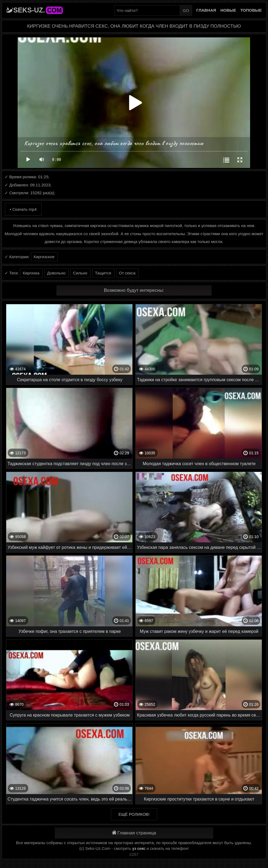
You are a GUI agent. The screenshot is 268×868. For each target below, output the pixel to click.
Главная (206, 10)
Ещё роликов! (134, 814)
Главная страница (134, 833)
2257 (134, 854)
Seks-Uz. (38, 10)
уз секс (139, 848)
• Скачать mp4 (23, 209)
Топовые (251, 10)
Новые (228, 10)
